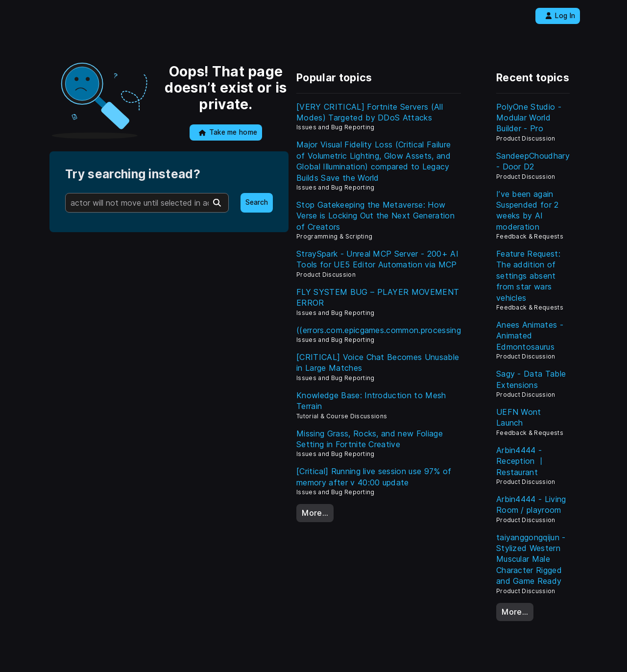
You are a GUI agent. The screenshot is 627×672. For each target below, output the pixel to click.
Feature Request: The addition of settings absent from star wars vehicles (528, 276)
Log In (560, 16)
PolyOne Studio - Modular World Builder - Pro (529, 118)
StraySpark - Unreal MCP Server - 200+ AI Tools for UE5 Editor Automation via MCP (377, 259)
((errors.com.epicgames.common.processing (379, 330)
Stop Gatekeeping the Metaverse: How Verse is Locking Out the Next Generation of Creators (375, 216)
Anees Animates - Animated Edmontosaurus (530, 336)
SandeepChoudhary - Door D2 (533, 161)
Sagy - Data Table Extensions (531, 379)
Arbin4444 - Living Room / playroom (531, 504)
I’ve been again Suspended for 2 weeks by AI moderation (528, 210)
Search (257, 202)
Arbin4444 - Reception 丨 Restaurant (521, 461)
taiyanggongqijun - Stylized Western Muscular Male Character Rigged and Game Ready (531, 559)
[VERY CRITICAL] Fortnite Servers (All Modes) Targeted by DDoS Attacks (370, 112)
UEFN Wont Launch (519, 417)
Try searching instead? (133, 174)
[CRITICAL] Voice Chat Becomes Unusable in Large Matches (378, 362)
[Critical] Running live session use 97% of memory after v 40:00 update (374, 477)
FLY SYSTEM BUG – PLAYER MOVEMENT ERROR (378, 297)
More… (315, 513)
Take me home (228, 132)
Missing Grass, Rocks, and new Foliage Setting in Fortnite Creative (370, 439)
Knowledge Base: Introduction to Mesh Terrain (371, 401)
